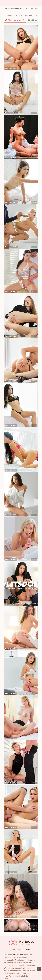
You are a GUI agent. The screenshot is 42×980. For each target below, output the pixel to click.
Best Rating (19, 16)
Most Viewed (29, 16)
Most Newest (9, 16)
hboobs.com (26, 949)
